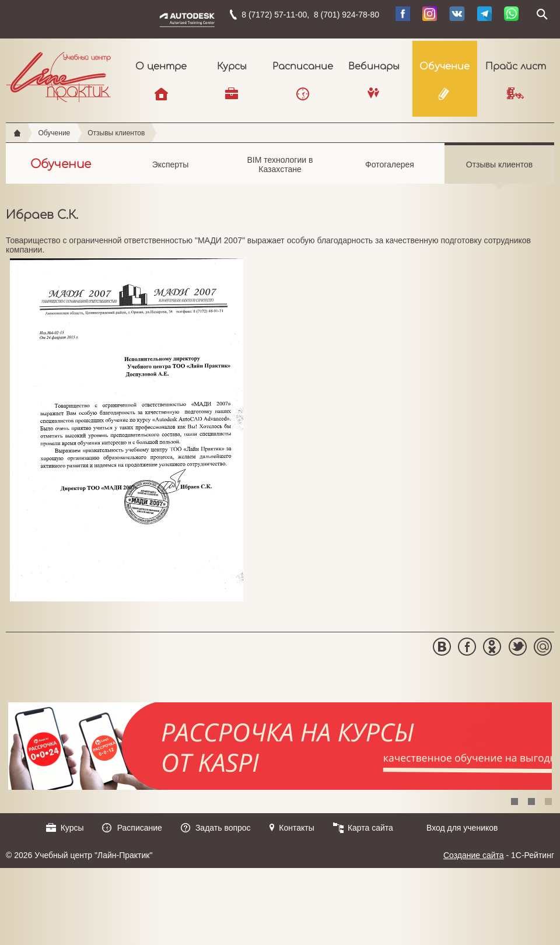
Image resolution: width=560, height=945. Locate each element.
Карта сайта (370, 828)
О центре (161, 66)
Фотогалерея (390, 171)
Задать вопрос (223, 828)
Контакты (296, 828)
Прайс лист (516, 66)
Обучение (444, 66)
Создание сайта (474, 855)
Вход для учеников (462, 828)
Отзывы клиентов (116, 133)
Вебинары (374, 66)
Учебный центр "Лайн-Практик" (59, 75)
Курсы (232, 66)
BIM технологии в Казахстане (280, 170)
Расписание (303, 66)
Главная (17, 133)
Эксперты (170, 171)
